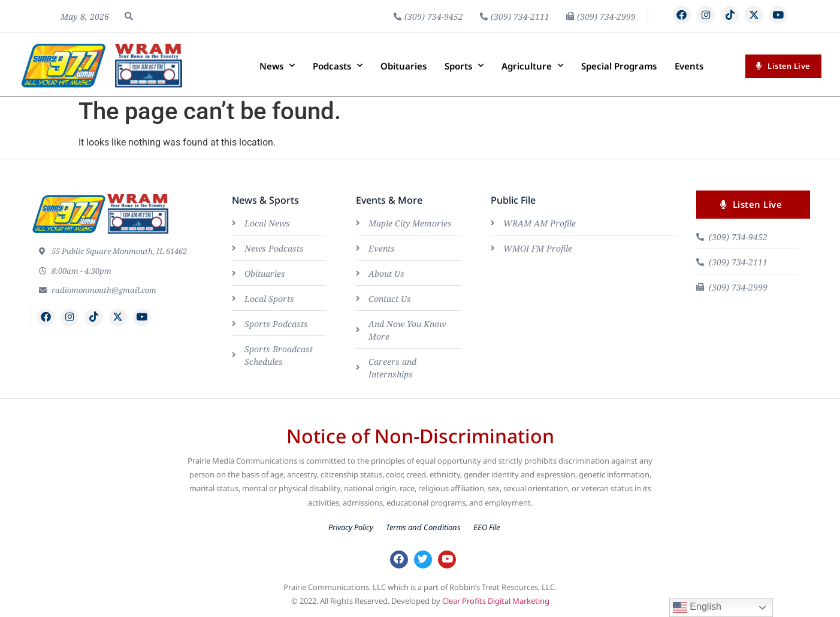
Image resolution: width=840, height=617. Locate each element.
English (697, 607)
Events (689, 66)
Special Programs (619, 66)
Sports (464, 66)
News (277, 66)
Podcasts (338, 66)
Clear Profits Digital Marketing (496, 603)
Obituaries (404, 66)
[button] (129, 16)
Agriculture (532, 66)
